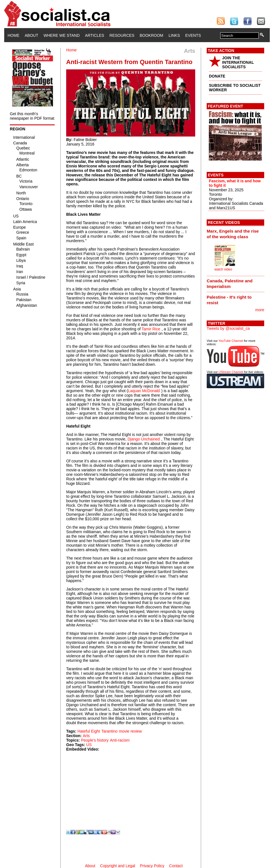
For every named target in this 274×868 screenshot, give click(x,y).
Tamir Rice (151, 329)
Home (13, 35)
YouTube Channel (231, 341)
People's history (95, 740)
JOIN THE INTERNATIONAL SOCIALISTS (238, 62)
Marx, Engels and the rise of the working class (233, 234)
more (260, 310)
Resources (122, 35)
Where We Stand (62, 35)
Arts (86, 736)
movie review (130, 731)
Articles (95, 35)
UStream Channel (231, 372)
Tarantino (109, 731)
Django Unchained (144, 439)
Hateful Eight (89, 731)
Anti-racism (120, 740)
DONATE (217, 76)
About (31, 35)
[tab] (235, 234)
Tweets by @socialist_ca (228, 328)
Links (174, 35)
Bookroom (151, 35)
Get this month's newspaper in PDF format (32, 116)
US (89, 745)
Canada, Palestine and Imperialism (230, 284)
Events (193, 35)
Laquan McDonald (144, 391)
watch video (223, 269)
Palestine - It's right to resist (229, 300)
